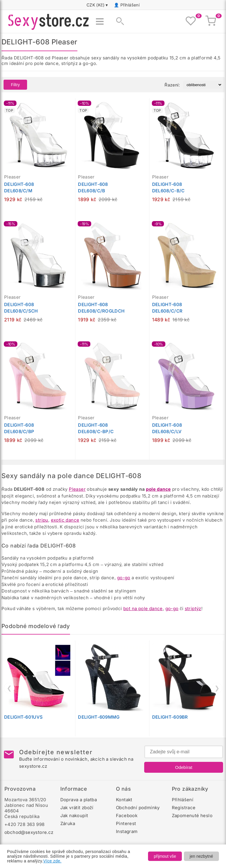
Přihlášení (130, 5)
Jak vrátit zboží (77, 808)
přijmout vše (165, 856)
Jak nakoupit (74, 816)
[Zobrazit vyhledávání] (118, 21)
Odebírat (184, 767)
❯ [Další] (217, 688)
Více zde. (52, 861)
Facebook (127, 816)
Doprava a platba (79, 800)
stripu (42, 520)
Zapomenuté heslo (192, 816)
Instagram (127, 831)
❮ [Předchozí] (9, 688)
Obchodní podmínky (138, 808)
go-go (124, 578)
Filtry (15, 85)
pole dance (158, 489)
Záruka (68, 823)
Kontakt (124, 800)
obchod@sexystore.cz (29, 832)
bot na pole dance (143, 609)
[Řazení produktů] (203, 85)
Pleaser (77, 489)
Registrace (184, 808)
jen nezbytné (201, 856)
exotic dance (65, 520)
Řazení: (172, 85)
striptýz (193, 609)
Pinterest (126, 823)
